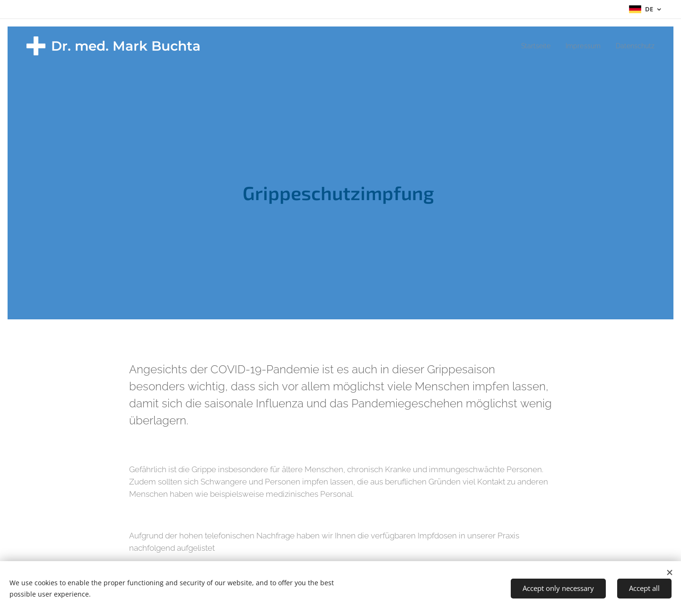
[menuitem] (529, 46)
